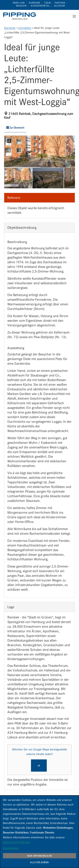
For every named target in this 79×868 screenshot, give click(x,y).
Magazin (21, 6)
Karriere (35, 3)
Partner (60, 3)
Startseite (10, 28)
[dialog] (39, 832)
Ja (39, 766)
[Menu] (73, 16)
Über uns (19, 3)
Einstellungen (11, 848)
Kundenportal (40, 6)
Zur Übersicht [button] (15, 128)
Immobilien (25, 28)
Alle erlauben (39, 862)
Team (47, 3)
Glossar (60, 6)
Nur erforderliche (40, 856)
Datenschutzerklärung (16, 842)
